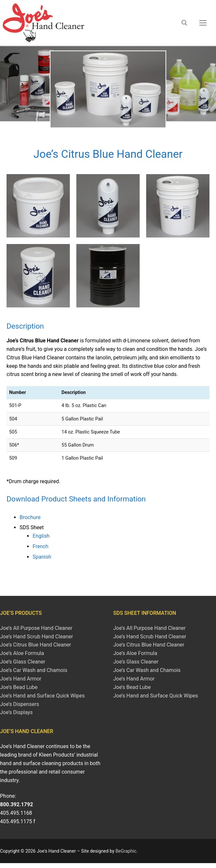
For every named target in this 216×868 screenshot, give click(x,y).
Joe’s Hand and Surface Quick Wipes (42, 696)
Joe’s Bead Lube (19, 687)
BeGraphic (126, 851)
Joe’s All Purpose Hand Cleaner (36, 628)
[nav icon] (203, 23)
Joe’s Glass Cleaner (23, 662)
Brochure (30, 517)
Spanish (42, 557)
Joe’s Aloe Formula (22, 653)
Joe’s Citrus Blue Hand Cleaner (36, 645)
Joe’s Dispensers (20, 704)
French (40, 546)
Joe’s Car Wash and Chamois (34, 670)
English (41, 536)
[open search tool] (184, 23)
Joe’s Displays (16, 712)
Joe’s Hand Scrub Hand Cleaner (37, 637)
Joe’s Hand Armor (21, 679)
